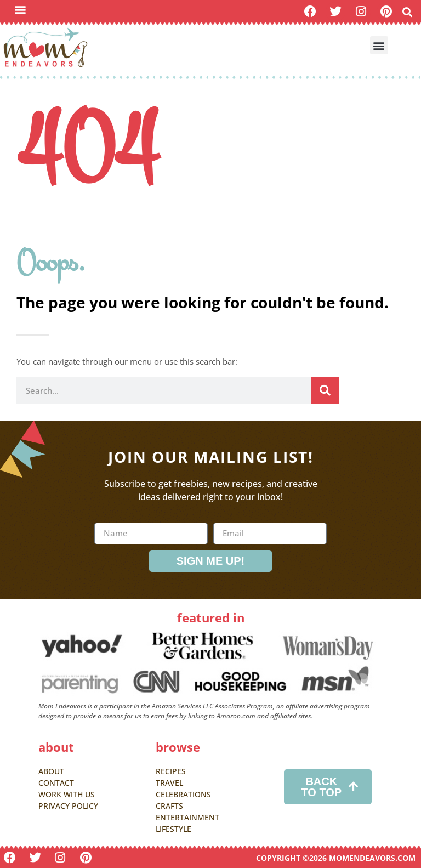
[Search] (325, 390)
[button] (20, 9)
